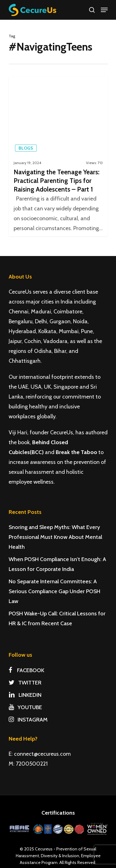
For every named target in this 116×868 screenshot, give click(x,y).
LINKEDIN (25, 695)
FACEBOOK (26, 670)
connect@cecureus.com (42, 754)
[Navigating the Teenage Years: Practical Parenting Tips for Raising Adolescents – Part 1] (58, 156)
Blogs (26, 148)
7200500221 (32, 764)
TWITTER (25, 683)
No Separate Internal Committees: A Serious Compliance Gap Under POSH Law (54, 591)
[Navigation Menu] (104, 10)
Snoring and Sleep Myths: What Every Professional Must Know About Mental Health (55, 537)
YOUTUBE (25, 707)
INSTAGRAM (28, 720)
